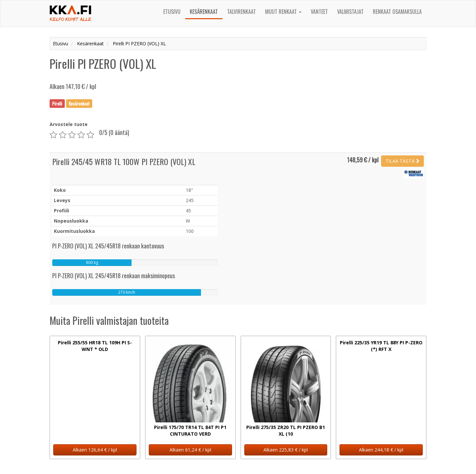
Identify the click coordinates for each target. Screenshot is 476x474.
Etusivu (172, 12)
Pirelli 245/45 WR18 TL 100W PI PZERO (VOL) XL (124, 161)
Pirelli (57, 103)
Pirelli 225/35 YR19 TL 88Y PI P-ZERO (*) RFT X (381, 346)
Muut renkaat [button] (283, 12)
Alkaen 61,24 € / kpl (190, 450)
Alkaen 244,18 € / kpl (381, 450)
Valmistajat (350, 12)
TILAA (402, 161)
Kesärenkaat (204, 12)
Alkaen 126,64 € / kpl (95, 450)
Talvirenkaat (241, 12)
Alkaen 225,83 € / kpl (286, 450)
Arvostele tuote (69, 124)
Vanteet (319, 12)
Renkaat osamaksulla (397, 12)
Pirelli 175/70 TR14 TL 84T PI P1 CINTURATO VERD (190, 431)
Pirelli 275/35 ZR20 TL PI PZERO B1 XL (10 (286, 431)
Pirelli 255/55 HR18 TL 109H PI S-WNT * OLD (95, 346)
